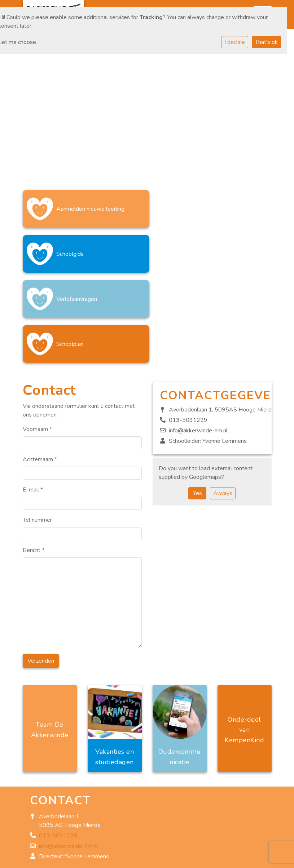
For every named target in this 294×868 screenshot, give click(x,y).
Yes (198, 403)
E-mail (33, 400)
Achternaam (40, 369)
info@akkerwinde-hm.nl (198, 340)
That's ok (266, 42)
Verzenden (41, 571)
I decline (235, 42)
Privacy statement (53, 861)
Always (223, 403)
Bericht (34, 460)
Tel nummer (37, 430)
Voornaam (37, 339)
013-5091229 (188, 330)
